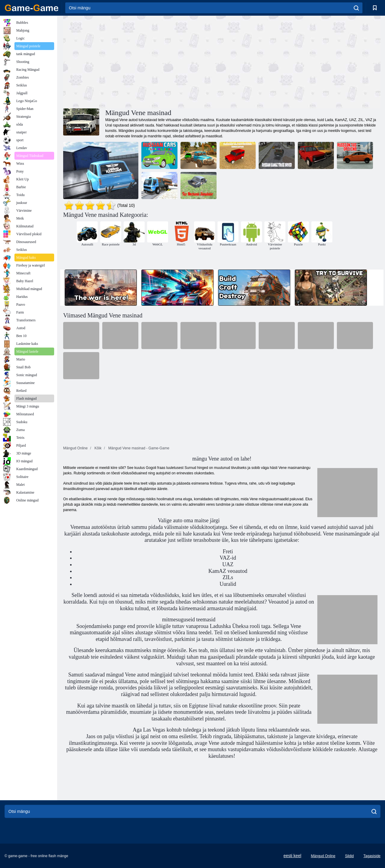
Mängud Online (323, 856)
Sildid (349, 856)
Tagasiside (372, 856)
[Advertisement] (143, 61)
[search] (356, 8)
